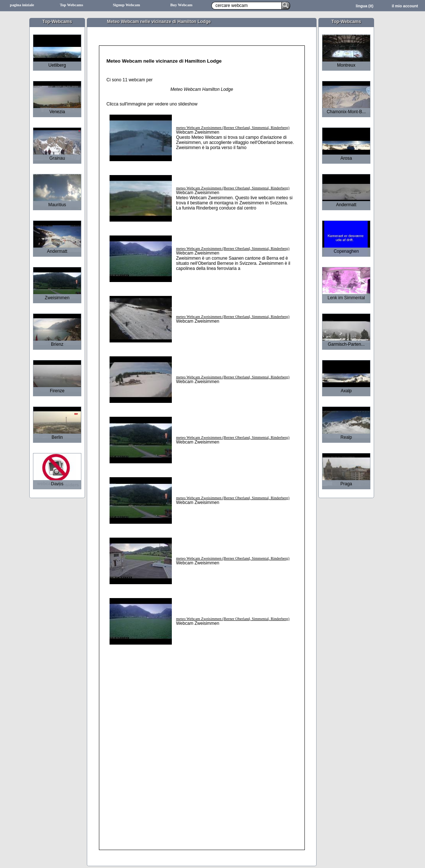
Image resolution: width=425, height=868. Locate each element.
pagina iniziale (22, 5)
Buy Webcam (182, 5)
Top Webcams (71, 5)
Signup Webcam (126, 5)
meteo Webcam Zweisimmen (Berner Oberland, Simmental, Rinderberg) (233, 128)
